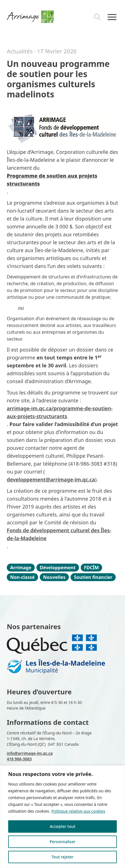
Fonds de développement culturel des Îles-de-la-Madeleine (59, 534)
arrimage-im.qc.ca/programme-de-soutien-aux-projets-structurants (60, 412)
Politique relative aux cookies (78, 811)
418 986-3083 (19, 759)
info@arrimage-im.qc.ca (30, 753)
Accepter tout (63, 826)
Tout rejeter (62, 857)
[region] (63, 817)
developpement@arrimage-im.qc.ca (51, 479)
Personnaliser (63, 842)
